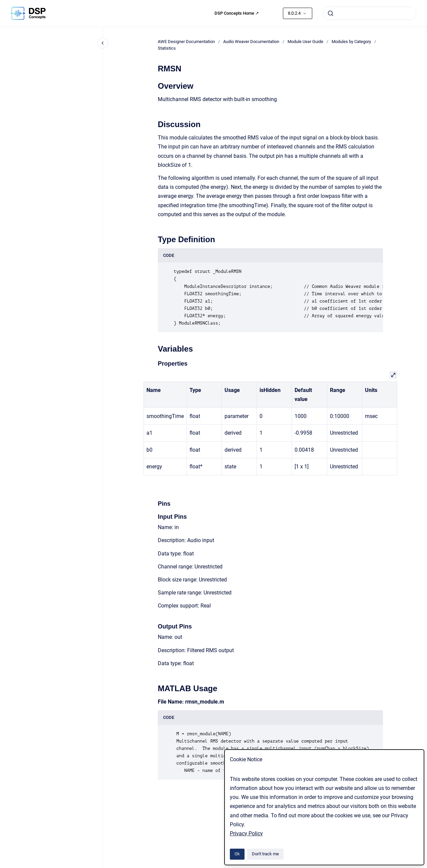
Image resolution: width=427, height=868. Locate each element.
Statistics (167, 48)
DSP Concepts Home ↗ (237, 13)
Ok (237, 854)
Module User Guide (305, 42)
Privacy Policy (246, 833)
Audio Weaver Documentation (251, 42)
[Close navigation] (103, 43)
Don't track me (265, 854)
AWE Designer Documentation (186, 42)
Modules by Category (351, 42)
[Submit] (331, 13)
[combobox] (370, 13)
